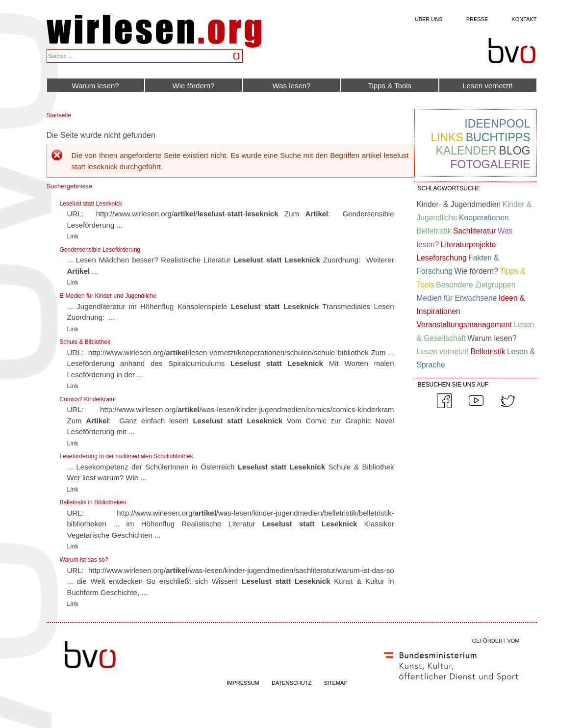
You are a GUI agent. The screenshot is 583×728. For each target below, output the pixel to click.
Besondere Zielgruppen (476, 285)
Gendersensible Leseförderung (100, 250)
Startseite (59, 115)
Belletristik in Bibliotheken (93, 502)
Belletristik (434, 231)
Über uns (429, 19)
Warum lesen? (95, 86)
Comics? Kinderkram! (88, 399)
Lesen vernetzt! (488, 86)
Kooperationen (484, 218)
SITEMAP (335, 683)
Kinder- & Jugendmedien (459, 204)
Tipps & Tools (390, 86)
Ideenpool (497, 124)
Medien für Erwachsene (457, 298)
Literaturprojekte (469, 245)
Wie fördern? (194, 86)
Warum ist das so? (84, 560)
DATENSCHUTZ (291, 683)
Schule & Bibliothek (85, 342)
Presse (477, 19)
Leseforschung (442, 258)
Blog (515, 151)
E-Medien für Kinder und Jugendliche (108, 296)
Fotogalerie (490, 164)
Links (447, 137)
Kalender (466, 151)
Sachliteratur (475, 231)
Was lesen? (292, 86)
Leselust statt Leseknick (91, 204)
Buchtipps (498, 137)
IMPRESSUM (243, 683)
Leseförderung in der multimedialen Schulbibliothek (127, 456)
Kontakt (524, 19)
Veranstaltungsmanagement (464, 325)
